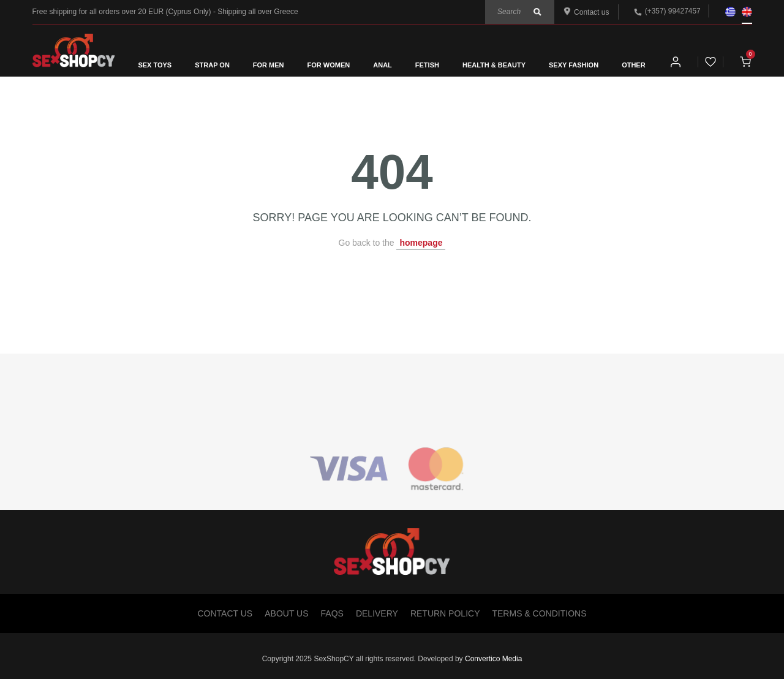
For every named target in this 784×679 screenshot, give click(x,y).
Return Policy (445, 613)
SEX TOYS (155, 65)
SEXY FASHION (574, 65)
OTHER (634, 65)
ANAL (383, 65)
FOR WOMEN (329, 65)
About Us (286, 613)
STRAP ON (212, 65)
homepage (421, 243)
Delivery (377, 613)
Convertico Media (493, 659)
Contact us (586, 12)
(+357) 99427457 (673, 11)
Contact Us (225, 613)
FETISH (427, 65)
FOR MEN (269, 65)
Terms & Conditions (539, 613)
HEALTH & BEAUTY (494, 65)
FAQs (332, 613)
